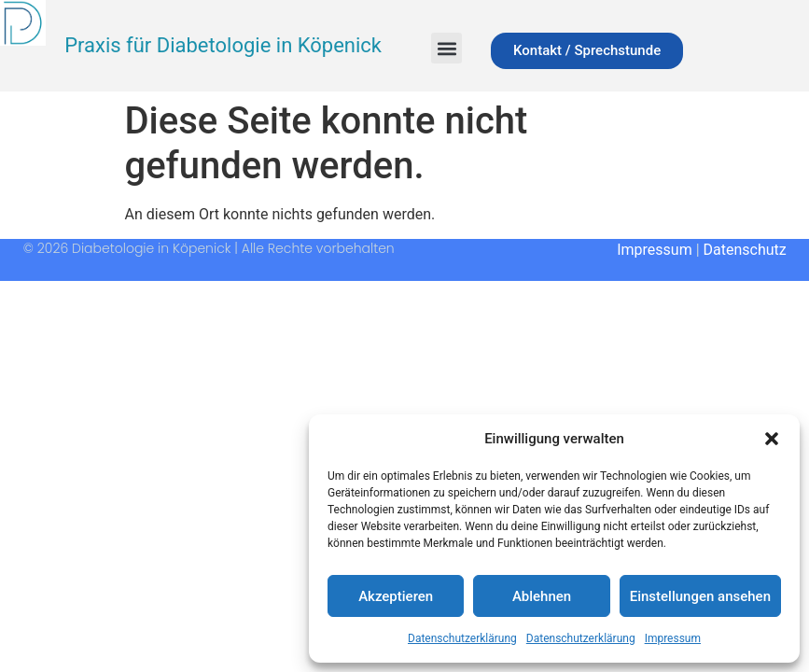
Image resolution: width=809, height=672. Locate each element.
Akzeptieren (396, 596)
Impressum (673, 638)
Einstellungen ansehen (700, 596)
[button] (772, 439)
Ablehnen (542, 596)
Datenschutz (745, 250)
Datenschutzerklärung (462, 638)
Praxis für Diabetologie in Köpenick (223, 45)
